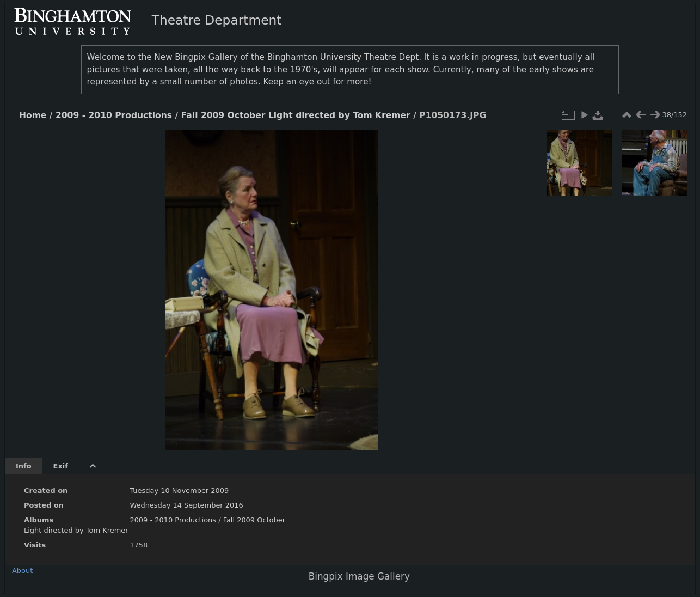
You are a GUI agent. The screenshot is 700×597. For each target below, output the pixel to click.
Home (33, 115)
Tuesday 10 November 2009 (179, 491)
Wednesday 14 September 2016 (186, 505)
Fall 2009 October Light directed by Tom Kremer (296, 115)
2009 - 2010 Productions (114, 115)
